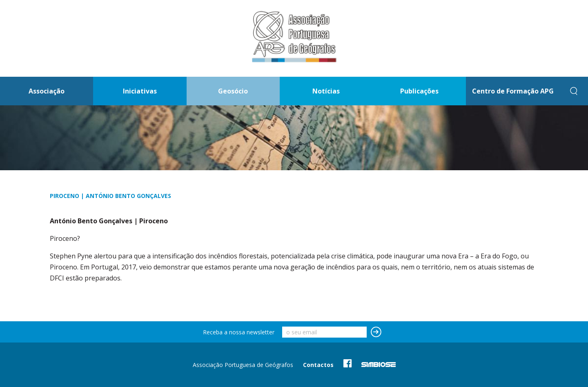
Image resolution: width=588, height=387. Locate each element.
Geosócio (233, 91)
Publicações (419, 91)
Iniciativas (140, 91)
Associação (47, 91)
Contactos (318, 365)
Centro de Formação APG (513, 91)
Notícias (326, 91)
